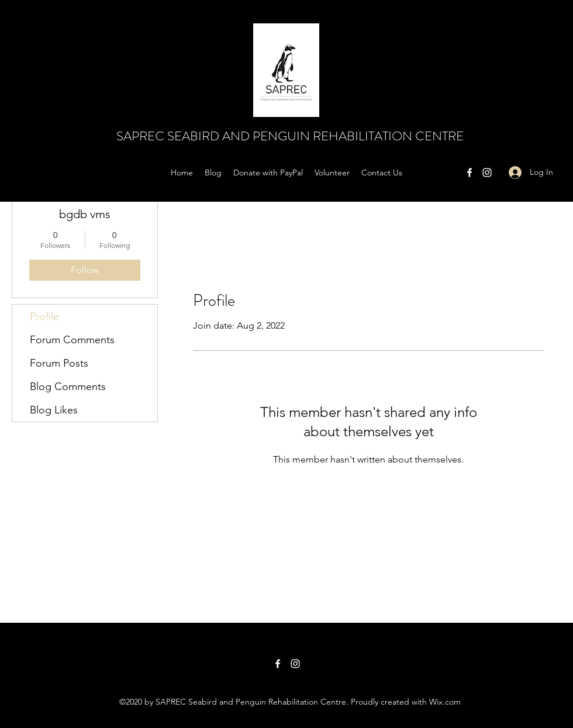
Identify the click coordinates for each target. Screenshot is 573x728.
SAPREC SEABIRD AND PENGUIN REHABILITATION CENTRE (290, 136)
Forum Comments (72, 340)
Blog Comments (68, 387)
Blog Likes (54, 410)
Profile (44, 316)
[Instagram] (487, 172)
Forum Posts (59, 363)
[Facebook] (470, 172)
